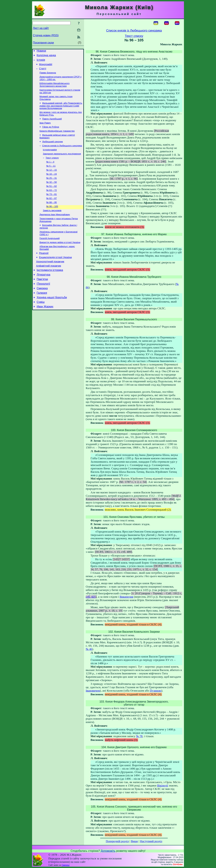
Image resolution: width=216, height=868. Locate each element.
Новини (41, 51)
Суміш (41, 323)
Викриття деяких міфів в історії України (60, 257)
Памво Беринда (48, 76)
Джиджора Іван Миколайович (55, 228)
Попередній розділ (117, 841)
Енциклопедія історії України (56, 273)
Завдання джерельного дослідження (62, 162)
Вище (134, 841)
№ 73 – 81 (51, 206)
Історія (41, 61)
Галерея (42, 313)
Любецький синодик (52, 148)
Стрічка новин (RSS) (46, 35)
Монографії (46, 66)
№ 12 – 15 (51, 179)
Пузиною (156, 691)
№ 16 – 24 (51, 184)
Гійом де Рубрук (51, 133)
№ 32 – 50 (51, 192)
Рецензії (44, 269)
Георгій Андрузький (50, 253)
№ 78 (139, 736)
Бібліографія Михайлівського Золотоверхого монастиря (55, 88)
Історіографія (50, 157)
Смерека (42, 308)
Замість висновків (52, 223)
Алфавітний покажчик (49, 283)
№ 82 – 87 (51, 210)
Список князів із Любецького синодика (62, 153)
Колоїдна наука (46, 56)
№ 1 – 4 (50, 170)
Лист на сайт (41, 28)
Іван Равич (45, 128)
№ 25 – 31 (51, 188)
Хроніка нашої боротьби (52, 318)
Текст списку (52, 166)
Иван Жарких (45, 328)
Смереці (65, 865)
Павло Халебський (52, 124)
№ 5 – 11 (51, 175)
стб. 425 (91, 597)
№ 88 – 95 (51, 214)
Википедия (126, 597)
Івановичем (93, 691)
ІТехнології (43, 303)
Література (43, 293)
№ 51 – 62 (51, 197)
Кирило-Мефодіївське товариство (57, 137)
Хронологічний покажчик (50, 278)
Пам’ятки (42, 298)
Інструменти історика (50, 288)
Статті (43, 71)
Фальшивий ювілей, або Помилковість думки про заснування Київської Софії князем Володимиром (61, 110)
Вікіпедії (163, 786)
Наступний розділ (151, 841)
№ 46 (89, 649)
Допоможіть (108, 851)
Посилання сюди (43, 43)
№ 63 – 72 (51, 201)
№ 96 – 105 (52, 219)
